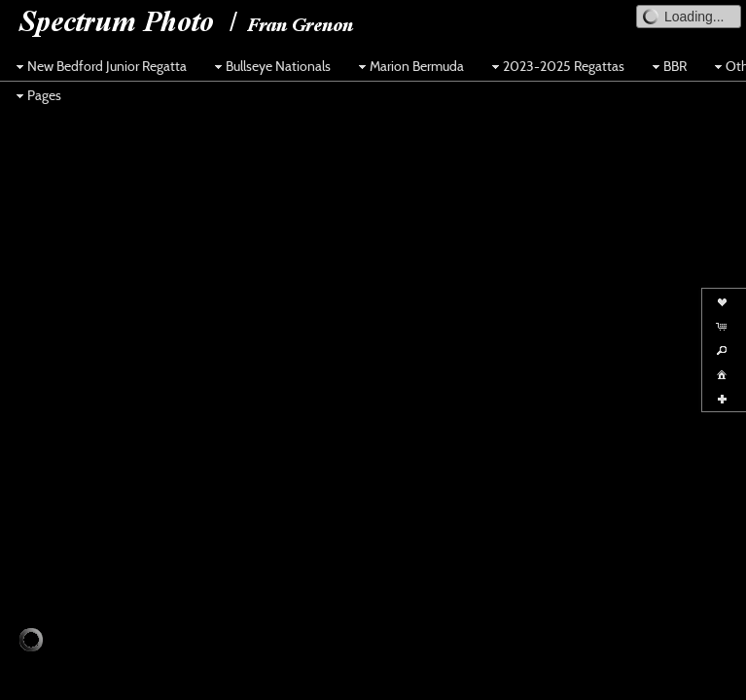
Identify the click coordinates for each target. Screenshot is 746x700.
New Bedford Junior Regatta (99, 66)
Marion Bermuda (409, 66)
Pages (36, 95)
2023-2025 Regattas (556, 66)
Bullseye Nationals (270, 66)
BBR (667, 66)
